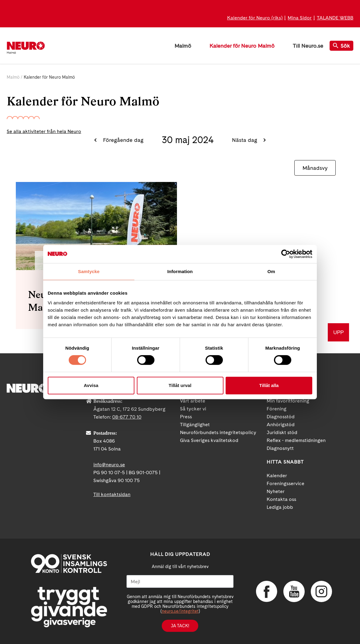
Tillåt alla (269, 385)
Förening (277, 409)
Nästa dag (245, 140)
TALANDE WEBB (335, 18)
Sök (341, 46)
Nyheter (276, 491)
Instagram (321, 591)
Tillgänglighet (195, 425)
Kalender (277, 476)
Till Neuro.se (308, 46)
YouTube (294, 591)
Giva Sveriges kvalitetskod (209, 440)
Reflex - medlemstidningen (296, 440)
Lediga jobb (280, 507)
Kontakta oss (281, 499)
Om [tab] (271, 271)
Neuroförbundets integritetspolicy (218, 432)
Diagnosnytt (280, 448)
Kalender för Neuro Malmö (242, 46)
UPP (338, 332)
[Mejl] (180, 581)
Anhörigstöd (281, 425)
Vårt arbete (193, 401)
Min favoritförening (288, 401)
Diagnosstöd (281, 417)
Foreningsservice (286, 483)
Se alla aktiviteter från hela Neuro (44, 131)
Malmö (183, 46)
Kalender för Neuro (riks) (255, 18)
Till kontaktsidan (112, 494)
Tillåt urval (180, 385)
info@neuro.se (109, 465)
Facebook (267, 591)
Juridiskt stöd (282, 432)
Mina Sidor (300, 18)
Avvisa (91, 385)
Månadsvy (315, 168)
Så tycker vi (193, 409)
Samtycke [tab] (89, 271)
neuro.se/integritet (180, 611)
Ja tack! (180, 626)
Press (186, 417)
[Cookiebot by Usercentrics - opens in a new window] (286, 254)
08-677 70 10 (127, 417)
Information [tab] (180, 271)
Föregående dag (123, 140)
